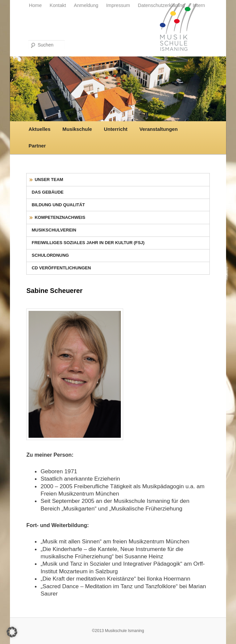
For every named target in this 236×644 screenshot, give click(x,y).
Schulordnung (50, 255)
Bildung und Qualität (58, 205)
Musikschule (77, 129)
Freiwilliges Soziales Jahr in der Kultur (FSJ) (88, 243)
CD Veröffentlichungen (61, 268)
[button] (12, 632)
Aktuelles (39, 129)
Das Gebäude (47, 192)
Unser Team (49, 180)
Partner (37, 146)
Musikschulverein (54, 230)
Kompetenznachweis (60, 217)
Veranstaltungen (158, 129)
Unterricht (116, 129)
